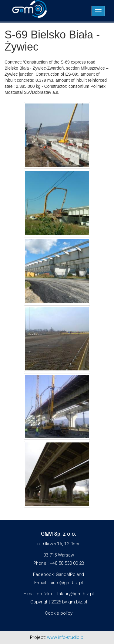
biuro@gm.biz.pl (66, 583)
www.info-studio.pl (66, 637)
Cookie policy (59, 613)
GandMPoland (70, 574)
